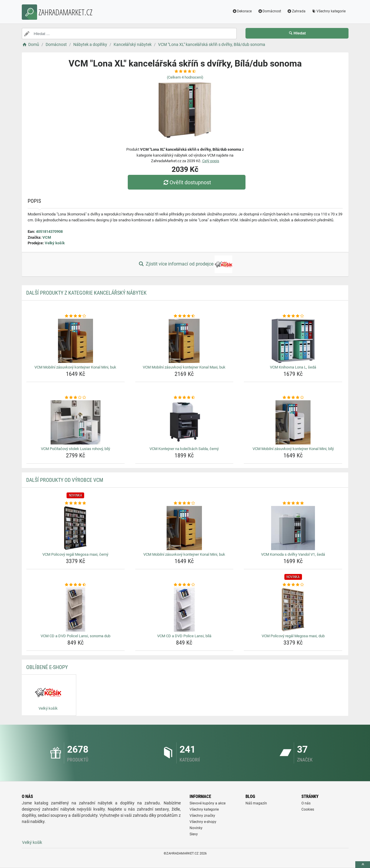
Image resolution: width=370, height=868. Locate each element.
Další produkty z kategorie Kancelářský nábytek (86, 293)
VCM (47, 237)
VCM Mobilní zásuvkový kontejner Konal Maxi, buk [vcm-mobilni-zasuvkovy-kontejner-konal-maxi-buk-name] (184, 367)
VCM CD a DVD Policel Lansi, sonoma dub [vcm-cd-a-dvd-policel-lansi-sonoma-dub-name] (76, 636)
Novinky (196, 828)
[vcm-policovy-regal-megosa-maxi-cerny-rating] (76, 503)
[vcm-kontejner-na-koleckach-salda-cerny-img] (184, 422)
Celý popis (211, 161)
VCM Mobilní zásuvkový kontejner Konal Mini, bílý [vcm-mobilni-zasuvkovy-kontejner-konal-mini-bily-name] (293, 449)
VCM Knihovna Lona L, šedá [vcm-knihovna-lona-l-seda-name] (293, 367)
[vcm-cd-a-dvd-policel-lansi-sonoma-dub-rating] (76, 585)
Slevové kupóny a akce (208, 803)
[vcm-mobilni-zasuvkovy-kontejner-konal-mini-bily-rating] (293, 398)
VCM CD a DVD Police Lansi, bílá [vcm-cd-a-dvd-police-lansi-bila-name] (184, 636)
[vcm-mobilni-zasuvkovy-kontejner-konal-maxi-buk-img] (184, 341)
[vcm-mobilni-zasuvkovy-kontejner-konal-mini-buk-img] (76, 341)
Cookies (308, 809)
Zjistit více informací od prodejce (185, 264)
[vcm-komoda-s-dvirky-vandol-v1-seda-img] (293, 528)
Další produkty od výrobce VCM (65, 480)
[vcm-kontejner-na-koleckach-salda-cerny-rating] (184, 398)
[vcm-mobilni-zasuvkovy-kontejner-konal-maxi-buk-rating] (184, 316)
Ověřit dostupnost (186, 182)
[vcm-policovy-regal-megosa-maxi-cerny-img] (76, 528)
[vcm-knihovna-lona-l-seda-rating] (293, 316)
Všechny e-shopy (203, 822)
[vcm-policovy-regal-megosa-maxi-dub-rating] (293, 585)
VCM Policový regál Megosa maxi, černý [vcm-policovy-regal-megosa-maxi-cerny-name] (75, 554)
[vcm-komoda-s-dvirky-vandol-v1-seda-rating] (293, 503)
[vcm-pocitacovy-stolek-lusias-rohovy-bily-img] (76, 422)
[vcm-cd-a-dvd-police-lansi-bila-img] (184, 610)
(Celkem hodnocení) (185, 77)
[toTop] (363, 865)
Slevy (194, 834)
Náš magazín (256, 803)
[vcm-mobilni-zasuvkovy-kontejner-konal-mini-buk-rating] (76, 316)
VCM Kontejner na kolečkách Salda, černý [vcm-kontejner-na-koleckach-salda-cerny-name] (184, 449)
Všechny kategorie (328, 11)
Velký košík (55, 243)
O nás (306, 803)
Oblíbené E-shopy (47, 667)
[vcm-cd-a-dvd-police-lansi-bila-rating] (184, 585)
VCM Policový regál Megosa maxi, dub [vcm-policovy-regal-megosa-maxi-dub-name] (293, 636)
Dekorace (242, 11)
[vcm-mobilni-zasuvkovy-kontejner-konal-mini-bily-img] (293, 422)
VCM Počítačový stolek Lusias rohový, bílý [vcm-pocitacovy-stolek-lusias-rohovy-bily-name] (76, 449)
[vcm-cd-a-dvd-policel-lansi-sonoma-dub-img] (76, 610)
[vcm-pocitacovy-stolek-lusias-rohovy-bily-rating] (76, 398)
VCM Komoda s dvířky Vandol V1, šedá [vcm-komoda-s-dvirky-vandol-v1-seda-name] (293, 554)
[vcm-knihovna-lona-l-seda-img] (293, 341)
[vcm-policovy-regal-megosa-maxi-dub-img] (293, 610)
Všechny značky (202, 816)
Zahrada (296, 11)
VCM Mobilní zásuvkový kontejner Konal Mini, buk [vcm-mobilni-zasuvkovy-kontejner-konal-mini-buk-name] (75, 367)
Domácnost (269, 11)
